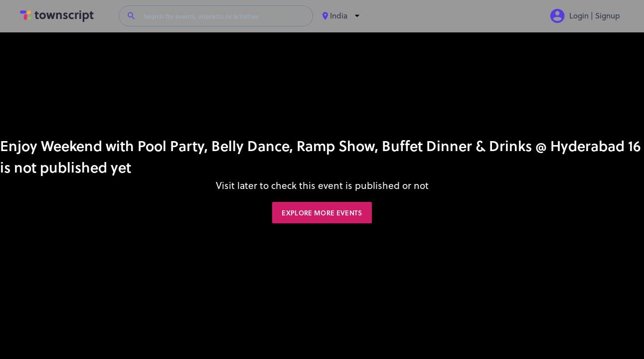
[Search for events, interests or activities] (224, 16)
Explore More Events (322, 213)
